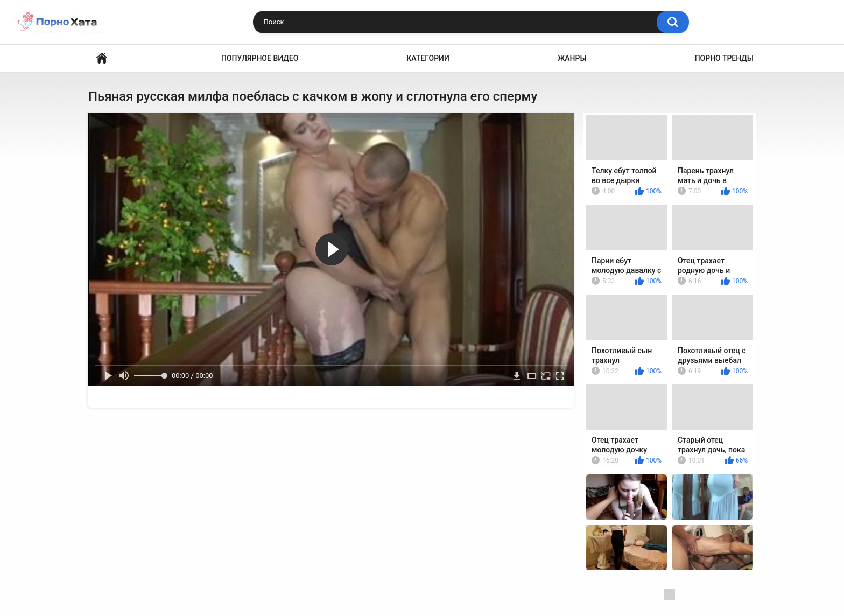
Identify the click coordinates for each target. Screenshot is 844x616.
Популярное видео (260, 58)
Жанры (572, 58)
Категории (428, 58)
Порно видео (102, 58)
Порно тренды (724, 58)
